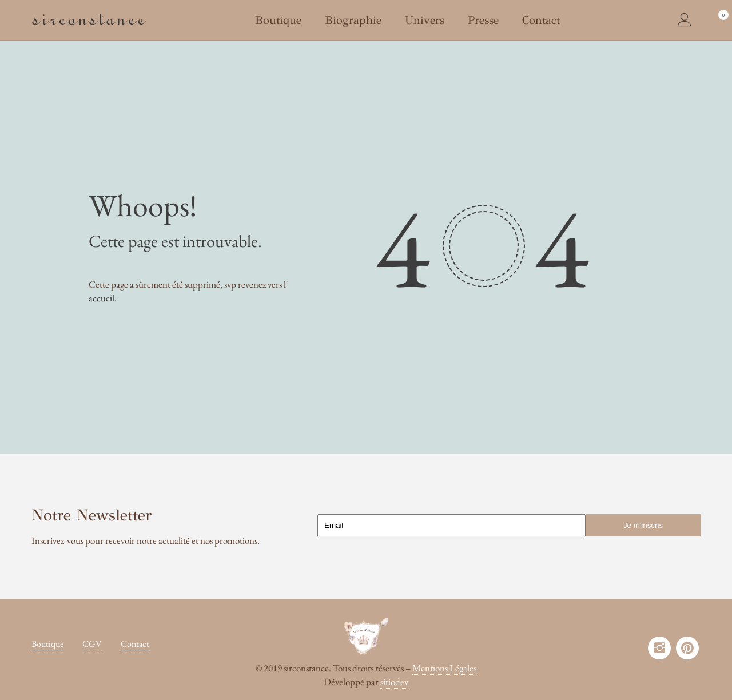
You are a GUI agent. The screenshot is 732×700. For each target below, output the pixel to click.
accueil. (103, 298)
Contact (135, 644)
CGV (92, 644)
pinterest (687, 648)
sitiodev (394, 682)
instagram (659, 648)
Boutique (47, 644)
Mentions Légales (444, 668)
